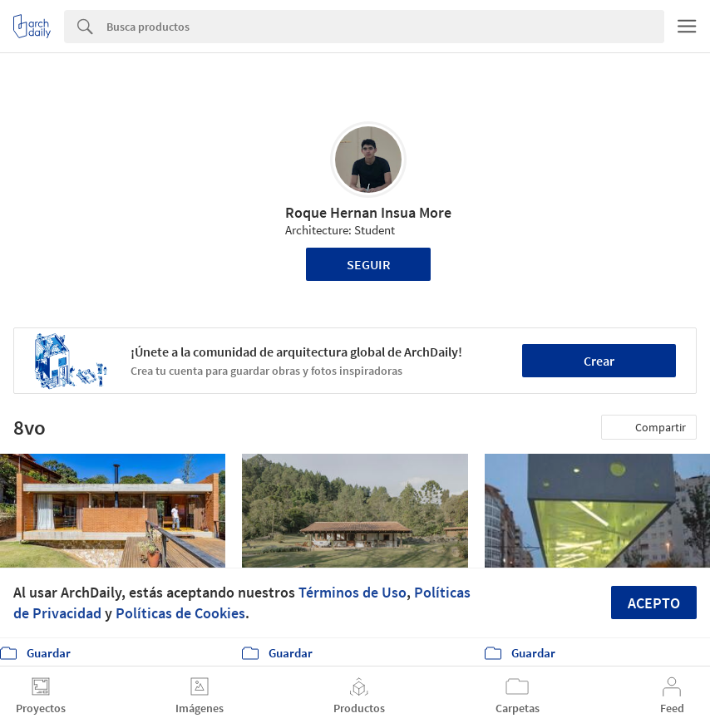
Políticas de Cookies (180, 613)
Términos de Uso (353, 592)
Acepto (654, 603)
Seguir (369, 264)
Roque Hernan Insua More (368, 212)
